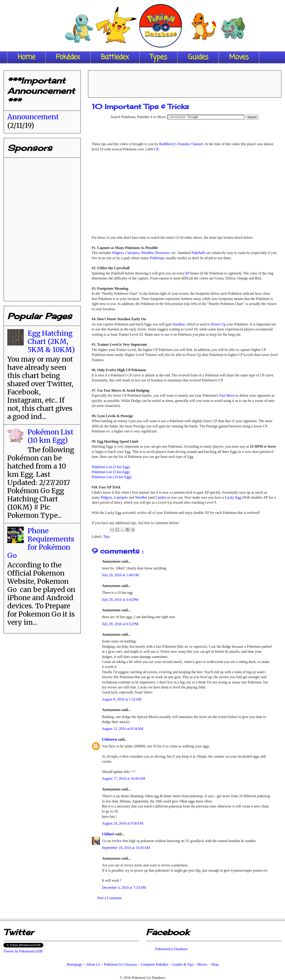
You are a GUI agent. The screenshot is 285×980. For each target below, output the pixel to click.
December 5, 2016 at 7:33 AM (124, 887)
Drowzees (162, 253)
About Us (93, 964)
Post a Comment (109, 898)
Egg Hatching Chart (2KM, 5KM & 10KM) (51, 341)
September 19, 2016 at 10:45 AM (126, 848)
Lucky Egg (233, 497)
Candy (160, 497)
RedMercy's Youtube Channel (181, 144)
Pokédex (68, 57)
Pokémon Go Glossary (120, 964)
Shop (215, 964)
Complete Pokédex (154, 964)
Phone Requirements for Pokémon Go (41, 543)
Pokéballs (199, 253)
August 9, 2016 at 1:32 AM (122, 699)
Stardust (179, 324)
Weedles (147, 253)
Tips (106, 537)
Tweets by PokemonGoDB (23, 951)
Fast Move (227, 395)
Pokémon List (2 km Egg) (111, 467)
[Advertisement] (185, 82)
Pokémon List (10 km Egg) (111, 477)
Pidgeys (118, 253)
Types (158, 57)
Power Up (218, 324)
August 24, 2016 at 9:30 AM (123, 823)
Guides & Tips (183, 964)
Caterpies (132, 253)
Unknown (110, 739)
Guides (198, 57)
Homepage (74, 964)
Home (26, 57)
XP (187, 273)
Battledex (115, 57)
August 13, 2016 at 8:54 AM (123, 729)
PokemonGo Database (171, 949)
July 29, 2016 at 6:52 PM (120, 624)
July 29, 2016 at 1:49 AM (120, 575)
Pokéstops (157, 258)
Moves (239, 57)
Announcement (33, 117)
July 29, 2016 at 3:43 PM (120, 600)
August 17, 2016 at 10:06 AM (123, 778)
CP (156, 149)
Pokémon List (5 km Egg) (111, 472)
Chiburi (109, 834)
